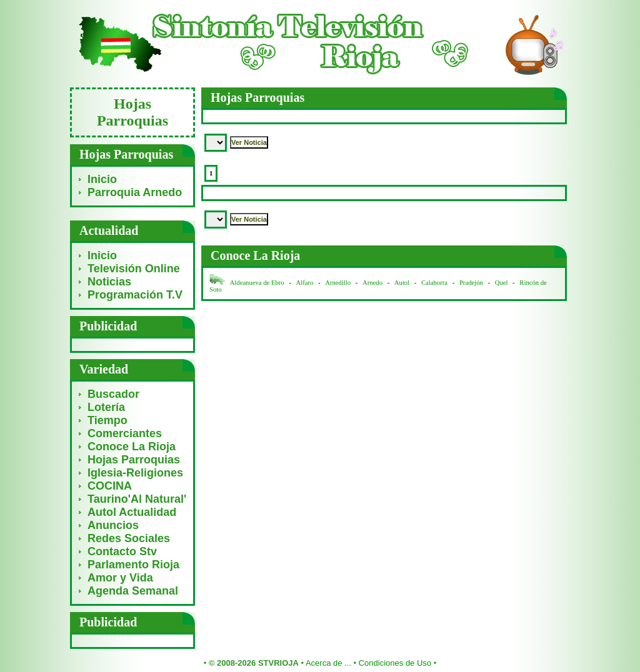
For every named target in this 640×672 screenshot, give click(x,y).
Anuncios (113, 525)
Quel (502, 283)
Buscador (113, 394)
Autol (403, 283)
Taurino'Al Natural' (137, 499)
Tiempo (107, 420)
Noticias (109, 282)
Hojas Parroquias (134, 460)
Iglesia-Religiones (135, 473)
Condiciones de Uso (395, 663)
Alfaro (305, 283)
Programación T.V (135, 295)
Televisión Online (134, 269)
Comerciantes (125, 433)
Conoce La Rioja (132, 447)
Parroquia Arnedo (135, 192)
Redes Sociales (129, 538)
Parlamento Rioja (133, 565)
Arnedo (372, 283)
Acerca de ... (328, 663)
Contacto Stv (122, 551)
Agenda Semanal (133, 591)
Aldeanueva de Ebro (257, 283)
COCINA (110, 486)
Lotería (106, 407)
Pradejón (471, 283)
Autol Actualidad (132, 512)
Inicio (102, 179)
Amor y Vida (120, 578)
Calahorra (434, 283)
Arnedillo (338, 283)
